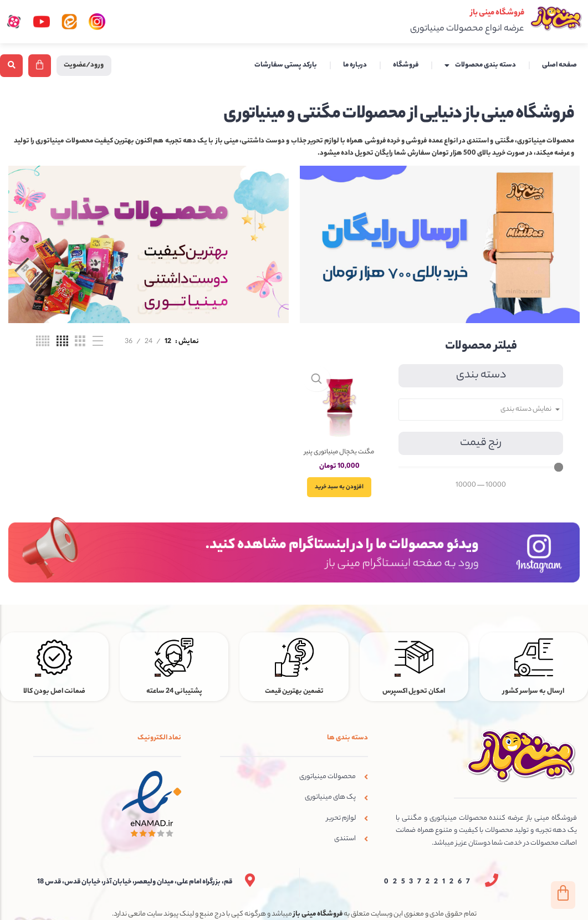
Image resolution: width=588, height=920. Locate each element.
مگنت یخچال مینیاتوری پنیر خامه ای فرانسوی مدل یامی (343, 460)
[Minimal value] (481, 468)
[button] (11, 66)
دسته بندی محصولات (480, 66)
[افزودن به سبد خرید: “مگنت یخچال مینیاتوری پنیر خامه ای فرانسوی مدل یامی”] (343, 490)
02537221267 (430, 876)
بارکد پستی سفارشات (286, 66)
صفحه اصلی (559, 66)
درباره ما (355, 66)
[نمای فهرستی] (98, 343)
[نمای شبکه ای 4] (62, 343)
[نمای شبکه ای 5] (43, 343)
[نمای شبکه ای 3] (80, 343)
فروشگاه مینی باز (483, 12)
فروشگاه (406, 66)
